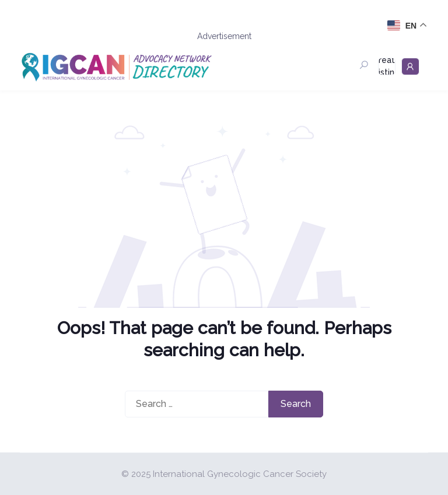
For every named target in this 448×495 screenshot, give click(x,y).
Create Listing (387, 66)
